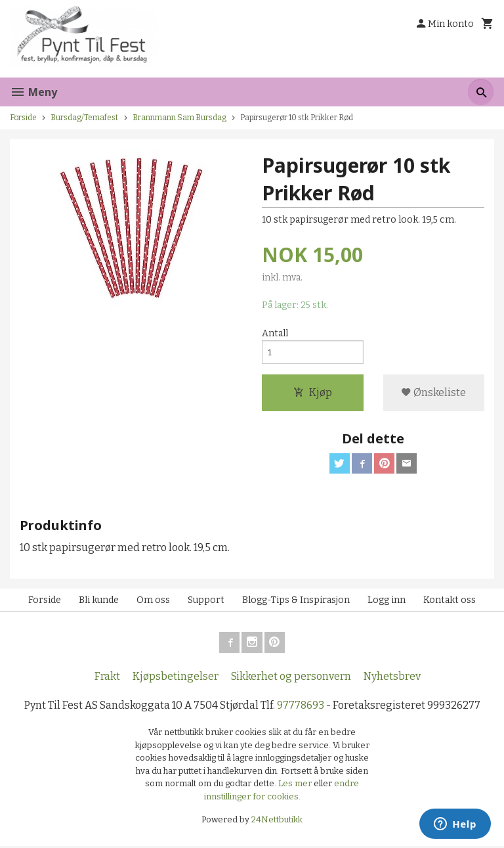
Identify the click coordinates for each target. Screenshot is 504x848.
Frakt (107, 678)
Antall (275, 334)
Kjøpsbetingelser (176, 678)
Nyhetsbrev (392, 678)
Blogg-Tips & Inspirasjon (296, 602)
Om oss (153, 602)
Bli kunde (99, 602)
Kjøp (313, 394)
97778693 (301, 707)
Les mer (296, 786)
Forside (23, 118)
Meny (33, 92)
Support (206, 602)
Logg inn (387, 602)
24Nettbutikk (277, 822)
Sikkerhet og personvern (291, 678)
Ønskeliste (433, 394)
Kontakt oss (450, 602)
